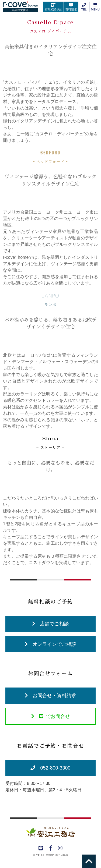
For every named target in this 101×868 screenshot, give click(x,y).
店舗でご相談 (50, 624)
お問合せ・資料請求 (50, 696)
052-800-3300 (50, 768)
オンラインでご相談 (50, 644)
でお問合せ (51, 716)
